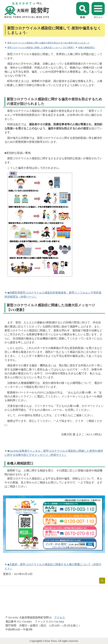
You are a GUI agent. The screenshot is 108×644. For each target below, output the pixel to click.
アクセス (60, 618)
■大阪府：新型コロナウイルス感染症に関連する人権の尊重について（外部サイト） (53, 566)
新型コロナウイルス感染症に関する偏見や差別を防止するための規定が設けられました (49, 43)
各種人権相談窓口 (87, 47)
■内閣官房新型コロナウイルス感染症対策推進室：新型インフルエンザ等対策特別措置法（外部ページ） (53, 295)
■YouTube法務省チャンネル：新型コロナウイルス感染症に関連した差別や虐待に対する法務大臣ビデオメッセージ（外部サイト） (54, 453)
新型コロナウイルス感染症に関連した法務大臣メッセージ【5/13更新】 (41, 47)
